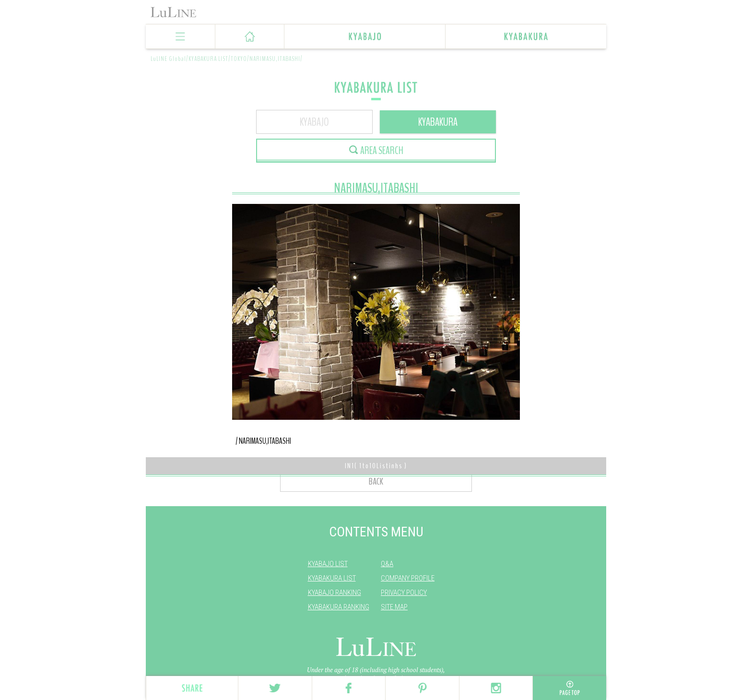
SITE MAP (394, 607)
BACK (376, 481)
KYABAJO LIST (328, 564)
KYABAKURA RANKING (339, 607)
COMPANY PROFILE (408, 578)
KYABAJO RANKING (335, 593)
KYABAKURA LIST (332, 578)
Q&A (387, 564)
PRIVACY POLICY (404, 593)
